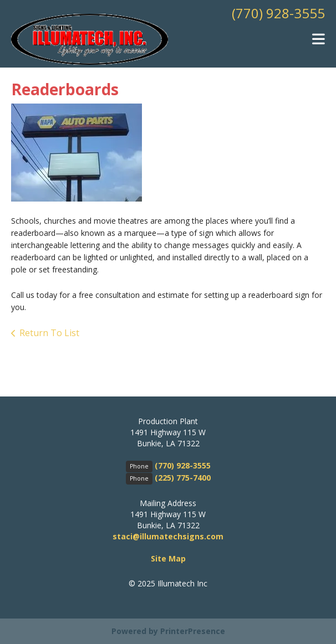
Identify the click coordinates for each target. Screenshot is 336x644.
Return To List (49, 333)
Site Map (168, 558)
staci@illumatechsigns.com (168, 536)
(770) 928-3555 (278, 13)
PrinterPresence (193, 631)
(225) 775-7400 (183, 478)
